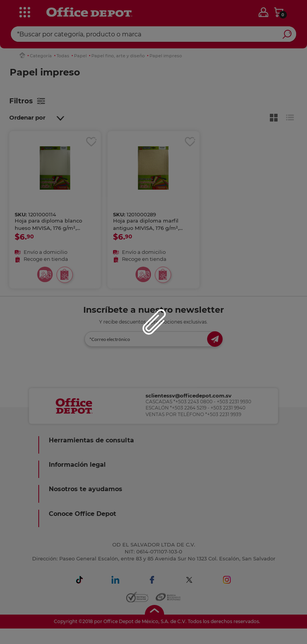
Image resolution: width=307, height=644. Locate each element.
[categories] (24, 11)
